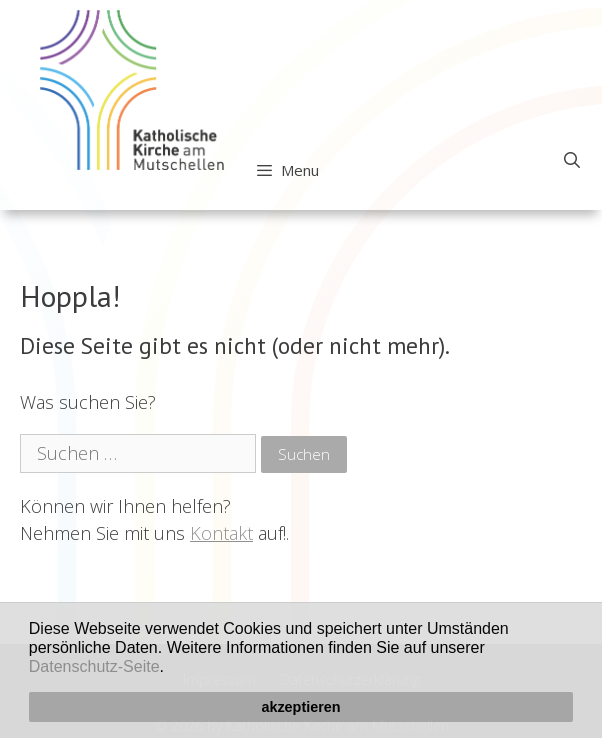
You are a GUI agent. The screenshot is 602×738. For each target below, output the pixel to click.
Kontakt (221, 533)
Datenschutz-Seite (94, 666)
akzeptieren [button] (300, 707)
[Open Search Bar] (571, 160)
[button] (171, 669)
